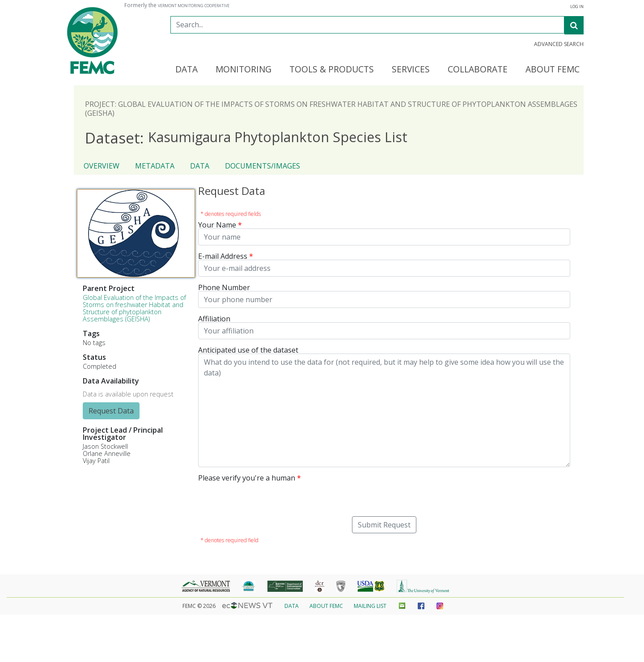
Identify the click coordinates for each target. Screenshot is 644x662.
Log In (577, 7)
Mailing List (370, 606)
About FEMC (326, 606)
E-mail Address (223, 256)
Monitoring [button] (244, 70)
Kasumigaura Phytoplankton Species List (246, 137)
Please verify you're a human (247, 478)
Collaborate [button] (478, 70)
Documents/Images (263, 166)
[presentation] (266, 499)
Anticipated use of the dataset (248, 350)
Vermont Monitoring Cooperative (194, 6)
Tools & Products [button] (332, 70)
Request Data (111, 411)
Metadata (155, 166)
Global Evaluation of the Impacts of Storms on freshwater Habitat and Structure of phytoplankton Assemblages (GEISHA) (134, 308)
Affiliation (214, 319)
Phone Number (224, 287)
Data (200, 166)
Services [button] (411, 70)
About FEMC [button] (553, 70)
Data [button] (186, 70)
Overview (102, 166)
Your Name (217, 225)
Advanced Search (559, 44)
